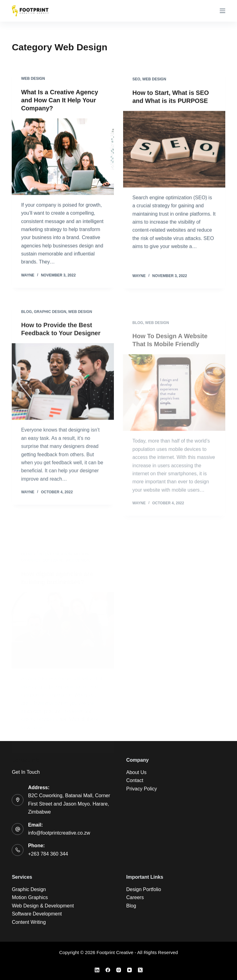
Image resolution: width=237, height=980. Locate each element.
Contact (135, 780)
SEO (136, 80)
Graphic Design (50, 316)
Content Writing (29, 922)
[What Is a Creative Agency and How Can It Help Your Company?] (63, 157)
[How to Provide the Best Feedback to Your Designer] (63, 386)
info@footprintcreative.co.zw (59, 833)
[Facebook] (108, 970)
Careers (135, 897)
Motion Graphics (30, 897)
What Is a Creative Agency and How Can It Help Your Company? (59, 100)
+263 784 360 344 (48, 854)
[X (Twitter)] (140, 970)
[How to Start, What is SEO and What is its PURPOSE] (174, 150)
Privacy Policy (142, 789)
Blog (26, 316)
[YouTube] (129, 970)
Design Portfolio (144, 889)
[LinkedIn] (97, 970)
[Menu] (222, 11)
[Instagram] (119, 970)
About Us (136, 772)
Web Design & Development (43, 906)
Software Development (37, 914)
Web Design (33, 79)
